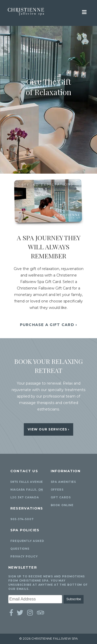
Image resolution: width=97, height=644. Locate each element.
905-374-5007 (22, 519)
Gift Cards (61, 497)
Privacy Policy (24, 557)
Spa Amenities (64, 482)
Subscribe (74, 599)
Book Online (62, 505)
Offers (57, 490)
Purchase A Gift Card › (49, 325)
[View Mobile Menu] (84, 12)
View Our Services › (49, 429)
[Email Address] (35, 599)
